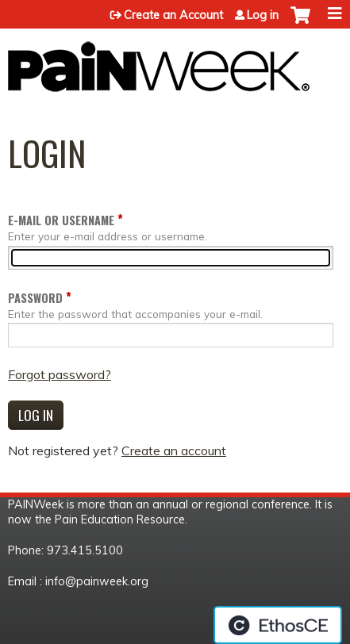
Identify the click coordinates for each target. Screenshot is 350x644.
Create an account (174, 450)
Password (35, 298)
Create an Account (173, 15)
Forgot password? (60, 374)
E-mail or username (61, 220)
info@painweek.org (97, 581)
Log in (263, 15)
